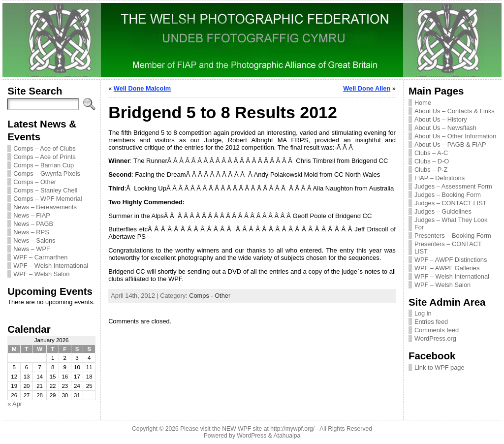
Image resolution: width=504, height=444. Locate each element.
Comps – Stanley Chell (45, 190)
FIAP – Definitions (440, 178)
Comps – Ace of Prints (45, 157)
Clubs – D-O (432, 161)
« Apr (15, 404)
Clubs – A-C (431, 153)
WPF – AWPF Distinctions (451, 260)
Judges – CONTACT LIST (451, 203)
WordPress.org (435, 338)
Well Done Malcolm (142, 88)
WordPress (252, 436)
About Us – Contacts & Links (455, 111)
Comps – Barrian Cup (44, 165)
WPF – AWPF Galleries (447, 268)
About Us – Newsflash (445, 128)
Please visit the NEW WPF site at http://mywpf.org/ (247, 429)
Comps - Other (210, 296)
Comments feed (437, 330)
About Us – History (441, 119)
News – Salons (34, 240)
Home (423, 103)
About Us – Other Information (455, 136)
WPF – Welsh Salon (41, 274)
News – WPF (32, 249)
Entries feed (431, 322)
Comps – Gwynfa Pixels (47, 174)
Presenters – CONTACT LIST (448, 248)
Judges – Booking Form (448, 195)
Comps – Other (35, 182)
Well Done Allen (367, 88)
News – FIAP (32, 215)
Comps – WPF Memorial (47, 199)
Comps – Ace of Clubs (45, 148)
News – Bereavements (45, 207)
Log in (423, 313)
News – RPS (31, 232)
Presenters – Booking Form (453, 236)
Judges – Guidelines (443, 211)
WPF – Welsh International (51, 266)
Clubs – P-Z (431, 170)
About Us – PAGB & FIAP (450, 144)
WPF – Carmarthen (40, 257)
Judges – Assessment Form (453, 186)
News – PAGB (33, 224)
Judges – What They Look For (451, 223)
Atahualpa (287, 436)
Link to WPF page (440, 367)
